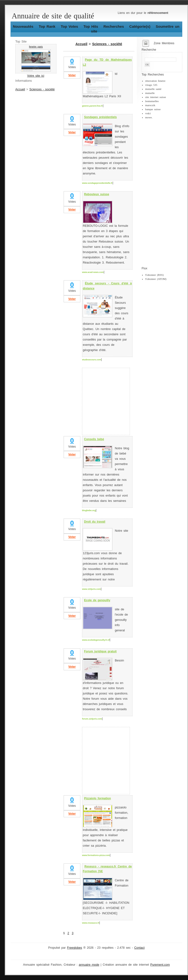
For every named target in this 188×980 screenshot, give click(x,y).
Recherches (114, 26)
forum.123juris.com (92, 719)
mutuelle (150, 93)
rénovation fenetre (155, 81)
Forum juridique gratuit (100, 651)
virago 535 (151, 85)
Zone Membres (164, 43)
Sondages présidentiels (101, 117)
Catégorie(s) (140, 26)
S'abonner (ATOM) (156, 279)
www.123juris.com (91, 589)
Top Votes (69, 26)
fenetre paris (36, 47)
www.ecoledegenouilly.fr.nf (96, 640)
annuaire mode (89, 965)
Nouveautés (23, 26)
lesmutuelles (152, 101)
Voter (72, 75)
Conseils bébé (94, 439)
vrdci (148, 113)
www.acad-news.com (93, 272)
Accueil (20, 89)
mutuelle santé (153, 89)
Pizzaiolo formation (98, 798)
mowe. (149, 117)
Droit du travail (95, 522)
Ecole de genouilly (97, 600)
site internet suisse (156, 97)
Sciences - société (42, 89)
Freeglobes (75, 948)
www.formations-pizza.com (96, 855)
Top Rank (47, 26)
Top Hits (91, 26)
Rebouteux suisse (97, 194)
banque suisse (153, 109)
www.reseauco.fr (91, 923)
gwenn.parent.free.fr (92, 106)
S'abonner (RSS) (154, 275)
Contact (139, 948)
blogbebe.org (89, 510)
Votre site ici (36, 76)
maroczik (150, 105)
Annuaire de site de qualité (53, 16)
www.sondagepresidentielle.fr (97, 183)
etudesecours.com (92, 360)
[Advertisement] (161, 193)
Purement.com (160, 965)
